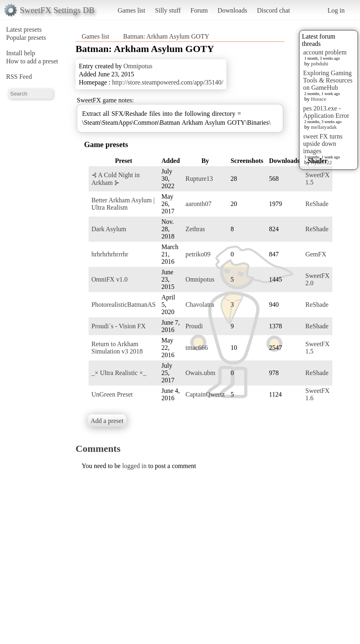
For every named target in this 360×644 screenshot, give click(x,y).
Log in (336, 10)
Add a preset (107, 421)
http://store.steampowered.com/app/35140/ (168, 82)
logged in (134, 466)
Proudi (194, 326)
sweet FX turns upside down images (323, 144)
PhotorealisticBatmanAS (124, 305)
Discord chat (273, 10)
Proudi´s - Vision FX (118, 326)
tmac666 (197, 348)
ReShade (317, 204)
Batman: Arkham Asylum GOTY (166, 36)
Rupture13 (200, 179)
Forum (199, 10)
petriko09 (198, 254)
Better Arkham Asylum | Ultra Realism (123, 204)
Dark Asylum (109, 229)
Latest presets (24, 29)
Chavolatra (200, 305)
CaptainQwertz (205, 394)
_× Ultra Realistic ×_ (119, 373)
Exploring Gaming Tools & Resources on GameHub (328, 80)
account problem (325, 52)
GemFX (316, 254)
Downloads (232, 10)
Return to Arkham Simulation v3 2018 (117, 348)
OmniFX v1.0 (110, 279)
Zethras (195, 229)
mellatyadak (324, 127)
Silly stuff (168, 10)
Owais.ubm (201, 373)
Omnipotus (138, 66)
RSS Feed (19, 77)
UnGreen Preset (112, 394)
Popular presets (26, 38)
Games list (132, 10)
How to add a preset (32, 61)
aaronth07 (199, 204)
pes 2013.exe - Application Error (326, 112)
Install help (21, 53)
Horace (319, 99)
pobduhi (320, 64)
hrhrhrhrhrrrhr (110, 254)
